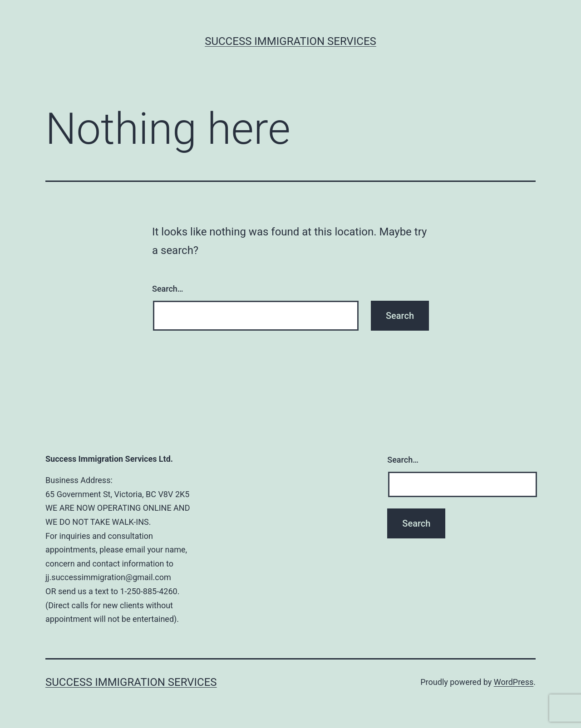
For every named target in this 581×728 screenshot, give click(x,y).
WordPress (514, 682)
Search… (168, 289)
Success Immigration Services (290, 41)
